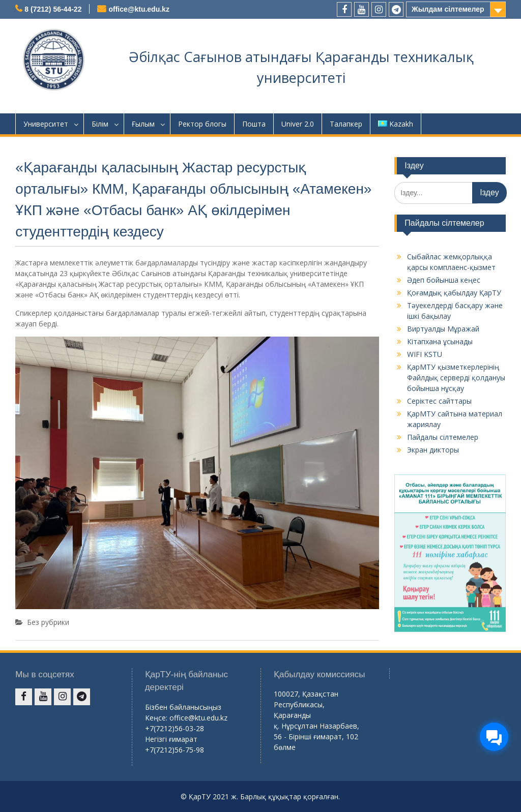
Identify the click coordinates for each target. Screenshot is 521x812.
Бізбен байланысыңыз (183, 707)
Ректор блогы (202, 124)
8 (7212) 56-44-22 (53, 9)
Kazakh (396, 124)
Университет (46, 124)
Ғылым (143, 124)
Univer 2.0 (298, 124)
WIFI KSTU (425, 354)
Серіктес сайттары (439, 401)
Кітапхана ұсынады (440, 341)
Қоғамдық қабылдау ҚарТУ (454, 293)
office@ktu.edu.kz (139, 9)
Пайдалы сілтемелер (443, 437)
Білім (100, 124)
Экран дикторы (433, 450)
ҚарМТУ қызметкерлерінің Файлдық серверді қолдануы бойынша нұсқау (456, 378)
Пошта (254, 124)
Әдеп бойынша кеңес (444, 280)
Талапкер (346, 124)
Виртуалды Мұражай (443, 329)
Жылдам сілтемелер (448, 9)
